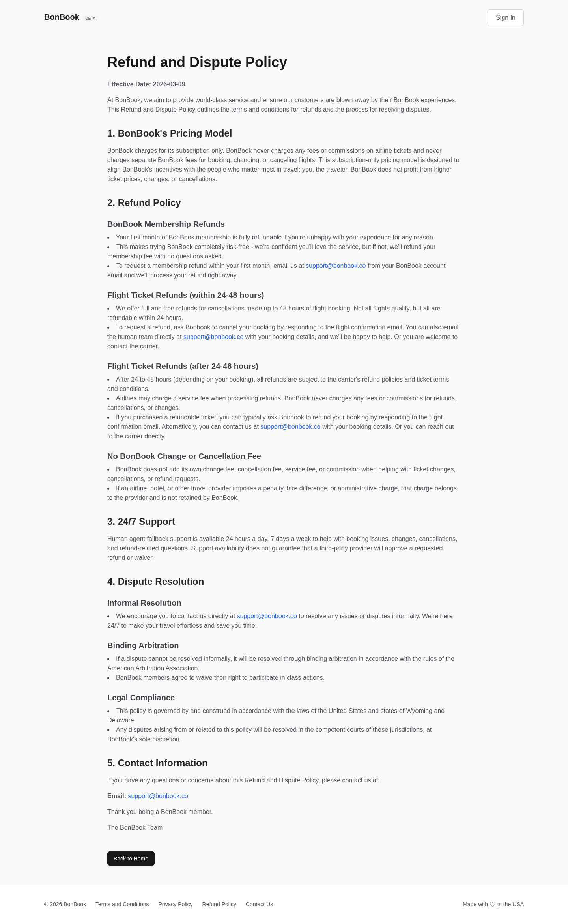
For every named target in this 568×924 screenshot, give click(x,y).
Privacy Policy (175, 904)
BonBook (71, 17)
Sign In (506, 18)
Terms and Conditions (122, 904)
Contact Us (259, 904)
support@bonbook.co (336, 266)
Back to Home (131, 859)
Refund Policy (219, 904)
